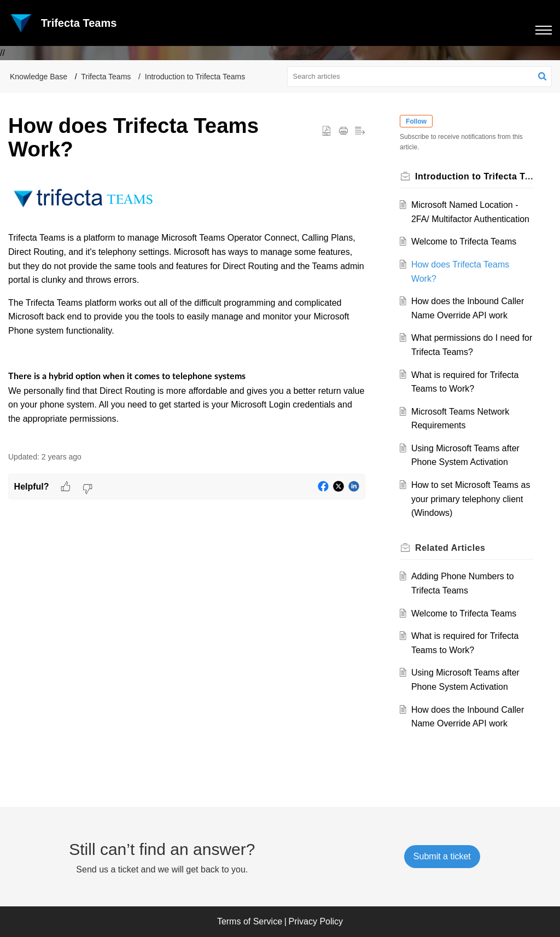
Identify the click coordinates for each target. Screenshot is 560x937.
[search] (420, 77)
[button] (542, 77)
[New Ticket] (442, 856)
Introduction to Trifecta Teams (195, 77)
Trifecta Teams (106, 77)
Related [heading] (451, 548)
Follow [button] (417, 121)
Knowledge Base (39, 77)
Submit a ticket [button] (442, 856)
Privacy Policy (316, 921)
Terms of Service (250, 921)
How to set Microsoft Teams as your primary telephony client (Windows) (471, 499)
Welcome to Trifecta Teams (464, 241)
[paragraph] (187, 312)
